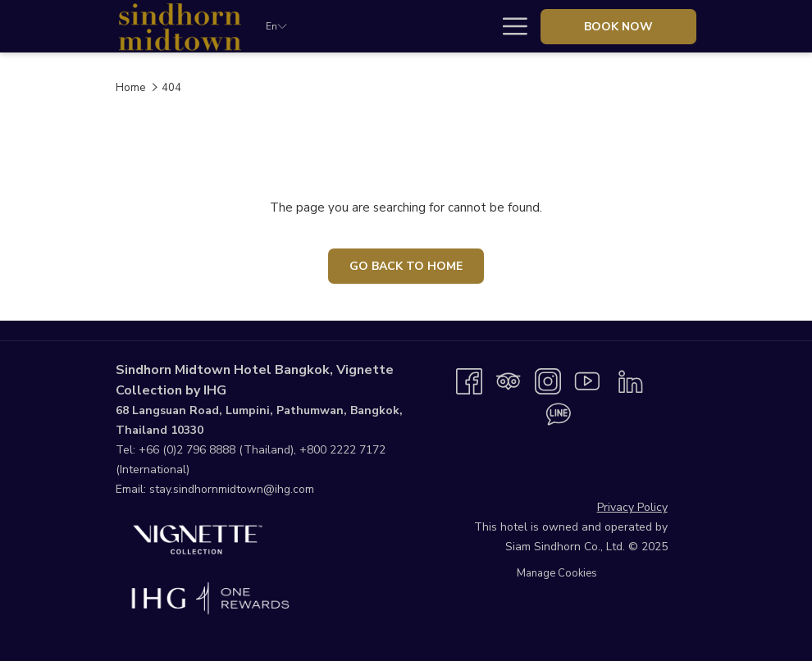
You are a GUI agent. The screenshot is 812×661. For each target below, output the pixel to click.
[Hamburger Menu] (509, 26)
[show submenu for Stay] (416, 26)
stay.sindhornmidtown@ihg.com (232, 489)
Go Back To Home (406, 266)
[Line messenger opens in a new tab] (559, 413)
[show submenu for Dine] (483, 26)
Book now (618, 27)
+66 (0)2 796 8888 (187, 450)
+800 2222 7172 (342, 450)
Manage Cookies (557, 573)
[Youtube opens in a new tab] (587, 381)
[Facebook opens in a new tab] (469, 381)
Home (130, 88)
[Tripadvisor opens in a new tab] (509, 381)
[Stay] (382, 26)
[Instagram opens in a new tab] (548, 381)
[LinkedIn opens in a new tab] (631, 381)
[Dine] (449, 26)
